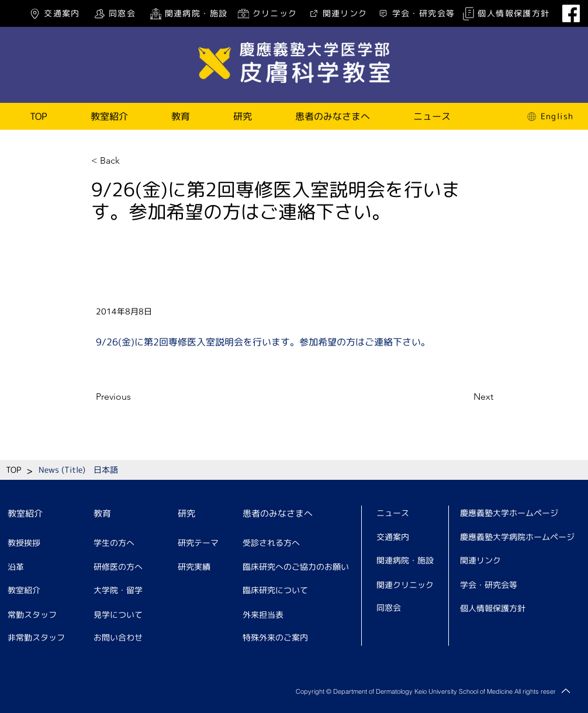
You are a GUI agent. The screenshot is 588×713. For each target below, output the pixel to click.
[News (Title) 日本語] (78, 470)
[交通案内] (54, 13)
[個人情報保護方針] (506, 13)
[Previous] (134, 397)
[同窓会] (114, 13)
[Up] (566, 691)
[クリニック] (267, 13)
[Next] (464, 397)
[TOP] (13, 470)
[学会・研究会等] (416, 13)
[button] (109, 116)
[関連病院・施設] (188, 13)
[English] (549, 116)
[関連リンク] (337, 13)
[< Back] (130, 161)
